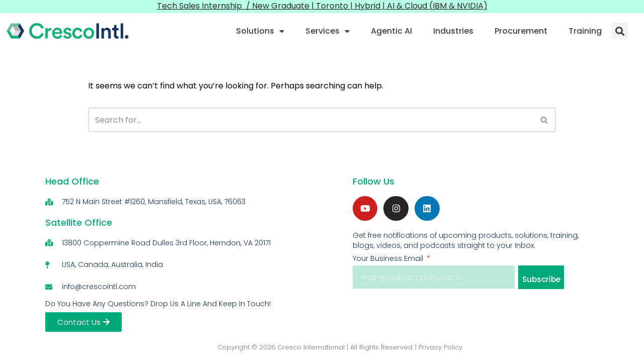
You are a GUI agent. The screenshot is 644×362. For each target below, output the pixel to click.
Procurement (521, 31)
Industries (453, 31)
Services (328, 31)
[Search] (310, 120)
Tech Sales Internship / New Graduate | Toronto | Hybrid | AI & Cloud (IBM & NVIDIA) (322, 6)
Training (585, 31)
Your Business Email (389, 259)
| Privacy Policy (439, 347)
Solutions (260, 31)
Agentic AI (391, 31)
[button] (620, 31)
